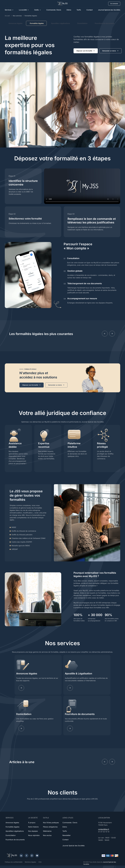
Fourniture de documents (105, 23)
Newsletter (67, 835)
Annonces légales (16, 23)
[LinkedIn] (21, 856)
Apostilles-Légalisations (61, 23)
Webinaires (47, 831)
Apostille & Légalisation (79, 674)
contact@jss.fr (104, 829)
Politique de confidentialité (14, 862)
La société (23, 10)
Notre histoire (33, 827)
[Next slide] (112, 334)
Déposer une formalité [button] (86, 51)
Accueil (7, 16)
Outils (37, 10)
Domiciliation (82, 23)
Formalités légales (12, 827)
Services (8, 10)
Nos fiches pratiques (51, 823)
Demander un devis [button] (110, 51)
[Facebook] (27, 856)
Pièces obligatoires (50, 827)
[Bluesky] (37, 856)
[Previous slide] (105, 334)
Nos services (17, 16)
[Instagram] (32, 856)
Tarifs (79, 10)
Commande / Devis (54, 10)
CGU (40, 862)
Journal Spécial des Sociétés (109, 10)
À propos (32, 823)
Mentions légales (30, 862)
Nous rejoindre (34, 835)
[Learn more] (70, 688)
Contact (90, 10)
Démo (69, 10)
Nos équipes (33, 831)
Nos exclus (47, 835)
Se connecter (114, 4)
